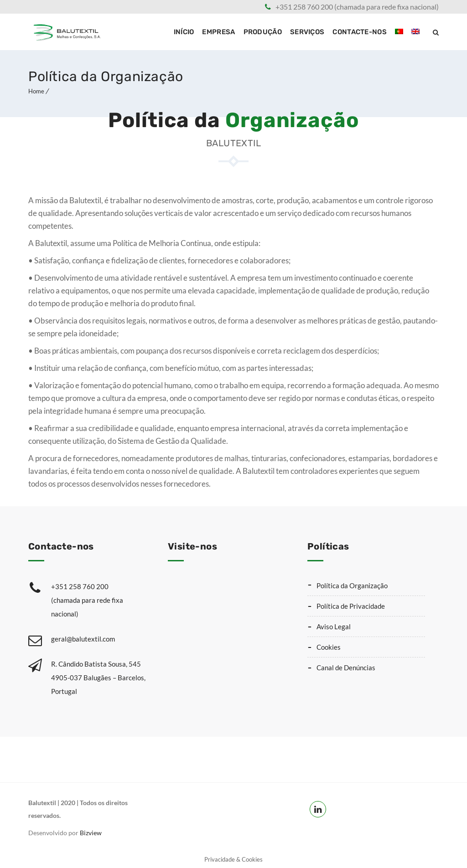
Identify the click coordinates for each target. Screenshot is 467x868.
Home (36, 91)
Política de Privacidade (351, 606)
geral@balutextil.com (83, 639)
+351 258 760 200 (99, 601)
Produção (263, 32)
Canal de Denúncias (346, 668)
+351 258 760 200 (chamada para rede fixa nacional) (357, 7)
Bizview (91, 833)
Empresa (218, 32)
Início (184, 32)
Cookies (329, 647)
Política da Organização (352, 586)
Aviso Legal (334, 627)
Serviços (307, 32)
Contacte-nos (360, 32)
